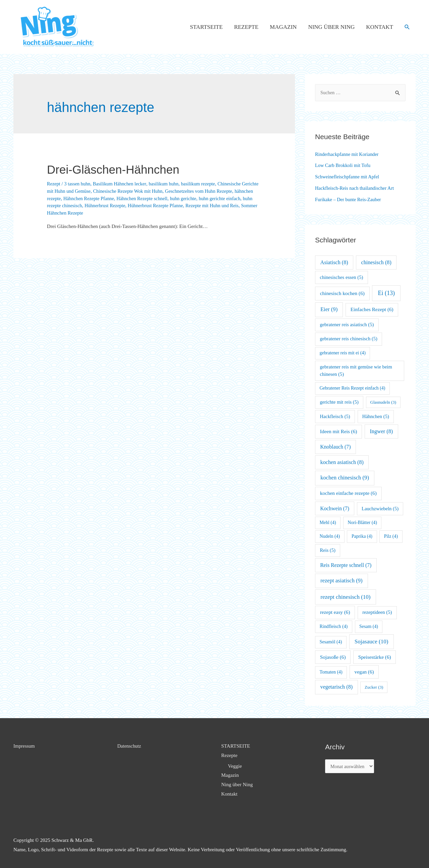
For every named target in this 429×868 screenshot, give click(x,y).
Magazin (283, 27)
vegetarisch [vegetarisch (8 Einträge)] (337, 687)
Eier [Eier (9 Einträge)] (329, 309)
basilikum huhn (168, 184)
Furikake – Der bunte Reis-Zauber (350, 199)
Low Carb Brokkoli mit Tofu (344, 165)
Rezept (54, 184)
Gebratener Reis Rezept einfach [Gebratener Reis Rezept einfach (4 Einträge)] (353, 388)
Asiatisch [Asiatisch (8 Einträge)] (334, 262)
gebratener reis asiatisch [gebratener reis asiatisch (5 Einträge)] (347, 325)
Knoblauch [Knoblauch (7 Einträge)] (335, 447)
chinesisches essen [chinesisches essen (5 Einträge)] (341, 277)
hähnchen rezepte (65, 198)
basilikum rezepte (204, 184)
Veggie (235, 766)
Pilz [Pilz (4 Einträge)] (391, 536)
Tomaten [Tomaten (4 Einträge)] (331, 672)
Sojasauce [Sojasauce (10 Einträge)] (372, 642)
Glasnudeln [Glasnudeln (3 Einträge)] (383, 402)
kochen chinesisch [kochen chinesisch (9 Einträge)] (345, 478)
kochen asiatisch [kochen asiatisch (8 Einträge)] (342, 462)
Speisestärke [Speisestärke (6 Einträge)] (375, 657)
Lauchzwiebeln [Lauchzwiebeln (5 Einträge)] (380, 509)
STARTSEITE (206, 27)
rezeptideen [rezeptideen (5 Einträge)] (377, 612)
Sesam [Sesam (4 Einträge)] (369, 626)
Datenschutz (130, 746)
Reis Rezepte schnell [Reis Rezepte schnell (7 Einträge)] (346, 565)
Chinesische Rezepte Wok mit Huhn (150, 191)
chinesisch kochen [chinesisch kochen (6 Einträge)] (342, 293)
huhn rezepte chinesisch (88, 206)
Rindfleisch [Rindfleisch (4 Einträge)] (334, 626)
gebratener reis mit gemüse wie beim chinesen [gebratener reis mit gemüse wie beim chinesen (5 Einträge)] (356, 370)
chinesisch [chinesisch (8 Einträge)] (376, 262)
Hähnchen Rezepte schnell (167, 198)
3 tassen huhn (78, 184)
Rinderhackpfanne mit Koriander (348, 154)
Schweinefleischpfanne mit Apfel (349, 177)
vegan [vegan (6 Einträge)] (364, 672)
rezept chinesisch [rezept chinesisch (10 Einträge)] (345, 597)
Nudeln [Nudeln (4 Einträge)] (330, 536)
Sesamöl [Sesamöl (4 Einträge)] (331, 642)
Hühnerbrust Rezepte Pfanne (189, 206)
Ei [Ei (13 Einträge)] (387, 293)
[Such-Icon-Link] (407, 27)
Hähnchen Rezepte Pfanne (111, 198)
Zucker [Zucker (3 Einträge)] (374, 687)
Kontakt (380, 27)
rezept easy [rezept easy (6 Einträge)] (335, 612)
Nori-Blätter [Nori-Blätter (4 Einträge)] (362, 523)
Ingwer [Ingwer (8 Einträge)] (381, 431)
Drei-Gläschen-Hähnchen (122, 169)
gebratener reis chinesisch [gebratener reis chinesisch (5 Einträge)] (349, 339)
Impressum (25, 746)
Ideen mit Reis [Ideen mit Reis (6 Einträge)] (339, 431)
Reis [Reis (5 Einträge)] (328, 550)
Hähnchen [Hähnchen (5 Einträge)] (376, 416)
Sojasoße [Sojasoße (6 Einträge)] (333, 657)
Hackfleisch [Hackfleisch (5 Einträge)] (335, 416)
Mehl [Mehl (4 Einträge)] (328, 523)
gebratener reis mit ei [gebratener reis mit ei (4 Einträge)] (343, 353)
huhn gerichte (209, 198)
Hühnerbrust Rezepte (136, 206)
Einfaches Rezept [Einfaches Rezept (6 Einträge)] (372, 309)
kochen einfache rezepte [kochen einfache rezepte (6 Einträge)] (348, 493)
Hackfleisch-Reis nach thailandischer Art (356, 188)
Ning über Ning (331, 27)
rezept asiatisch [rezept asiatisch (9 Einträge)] (342, 581)
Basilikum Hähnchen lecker (123, 184)
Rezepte (246, 27)
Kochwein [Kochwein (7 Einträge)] (335, 508)
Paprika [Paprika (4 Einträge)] (362, 536)
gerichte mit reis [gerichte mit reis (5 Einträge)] (339, 402)
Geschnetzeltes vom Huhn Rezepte (224, 191)
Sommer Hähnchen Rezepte (95, 213)
